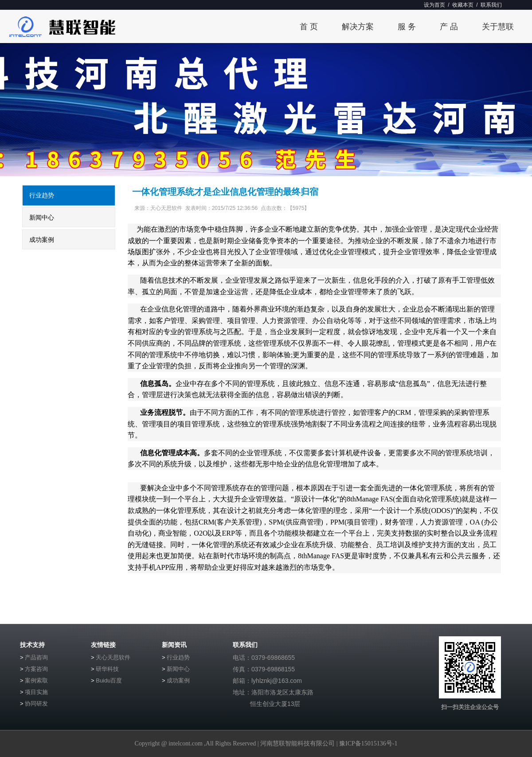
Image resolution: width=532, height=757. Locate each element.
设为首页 (434, 5)
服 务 (407, 27)
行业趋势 (42, 195)
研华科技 (107, 669)
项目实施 (36, 692)
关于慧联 (498, 27)
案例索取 (36, 680)
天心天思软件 (113, 657)
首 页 (309, 27)
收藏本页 (463, 5)
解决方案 (358, 27)
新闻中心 (42, 217)
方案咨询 (36, 669)
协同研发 (36, 704)
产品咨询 (36, 657)
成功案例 (42, 240)
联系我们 (491, 5)
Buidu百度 (109, 680)
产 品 (449, 27)
